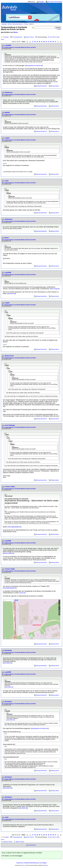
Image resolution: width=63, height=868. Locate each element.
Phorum (23, 865)
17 (33, 42)
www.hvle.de (12, 294)
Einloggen (41, 2)
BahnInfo (46, 865)
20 (39, 42)
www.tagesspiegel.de (15, 527)
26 (53, 42)
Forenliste (6, 37)
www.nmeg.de (55, 289)
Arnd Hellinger (10, 425)
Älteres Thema (20, 842)
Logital (7, 138)
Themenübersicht (17, 37)
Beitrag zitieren (55, 86)
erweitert (59, 29)
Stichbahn (8, 650)
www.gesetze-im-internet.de (34, 66)
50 (51, 37)
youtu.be (22, 593)
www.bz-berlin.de (8, 553)
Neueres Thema (8, 842)
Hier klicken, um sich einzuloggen (12, 856)
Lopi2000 (8, 45)
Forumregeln (43, 863)
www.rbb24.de (8, 663)
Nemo (16, 32)
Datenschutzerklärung (31, 863)
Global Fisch (9, 356)
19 (37, 42)
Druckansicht (32, 845)
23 (46, 42)
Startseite (4, 24)
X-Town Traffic (10, 487)
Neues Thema (30, 37)
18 (35, 42)
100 (54, 37)
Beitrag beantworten (41, 86)
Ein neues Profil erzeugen (55, 2)
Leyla (6, 181)
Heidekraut (8, 92)
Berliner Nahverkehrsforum (15, 24)
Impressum (20, 863)
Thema (26, 24)
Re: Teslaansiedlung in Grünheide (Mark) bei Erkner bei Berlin (19, 47)
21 (42, 42)
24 (49, 42)
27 (55, 42)
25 (49, 37)
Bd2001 (7, 113)
